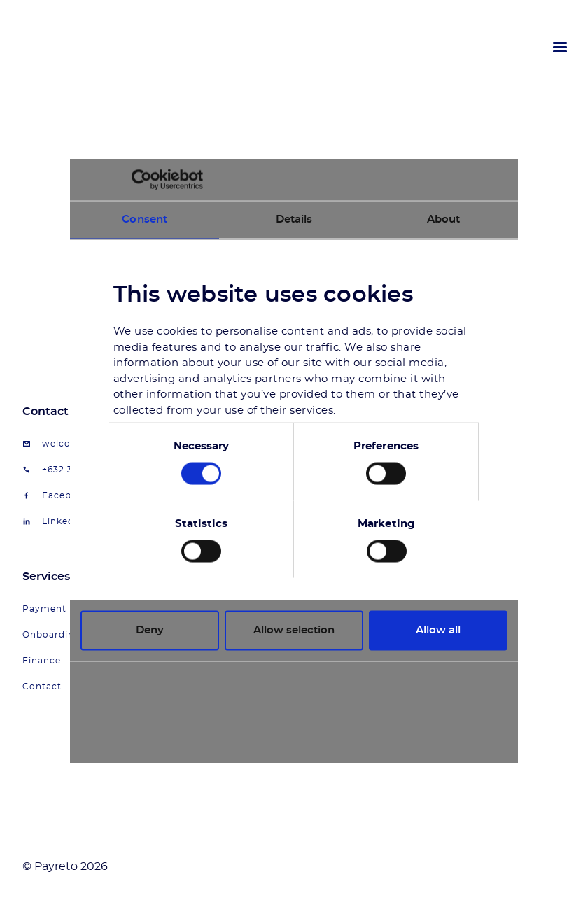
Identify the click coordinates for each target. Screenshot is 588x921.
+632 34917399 (76, 470)
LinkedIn (63, 521)
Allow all (438, 630)
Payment (44, 609)
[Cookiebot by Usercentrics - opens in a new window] (142, 180)
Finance (42, 661)
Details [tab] (294, 219)
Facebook (66, 495)
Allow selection (294, 630)
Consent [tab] (145, 219)
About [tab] (444, 219)
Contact (42, 687)
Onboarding (51, 635)
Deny (150, 630)
